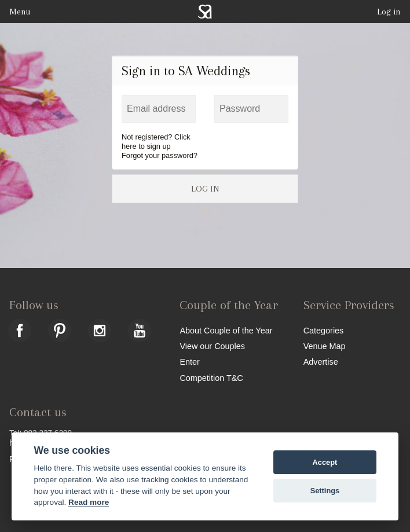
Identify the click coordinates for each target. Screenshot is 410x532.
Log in (389, 12)
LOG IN (205, 189)
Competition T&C (211, 378)
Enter (189, 362)
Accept (325, 462)
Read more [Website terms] (89, 502)
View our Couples (212, 346)
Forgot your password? (160, 155)
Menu (20, 12)
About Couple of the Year (226, 330)
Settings (325, 491)
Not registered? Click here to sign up (156, 142)
